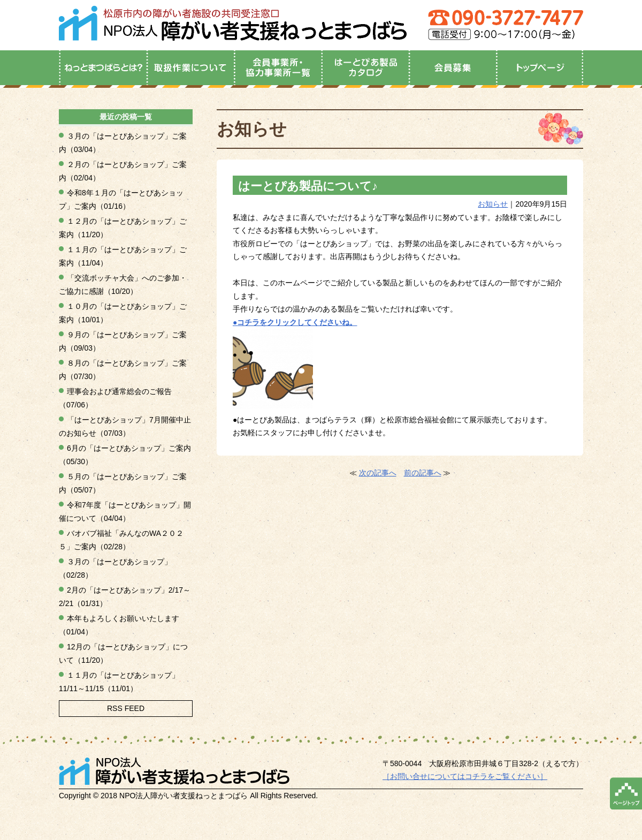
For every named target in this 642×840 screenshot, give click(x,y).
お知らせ (493, 204)
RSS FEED (126, 708)
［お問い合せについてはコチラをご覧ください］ (465, 776)
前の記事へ (423, 473)
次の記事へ (378, 473)
